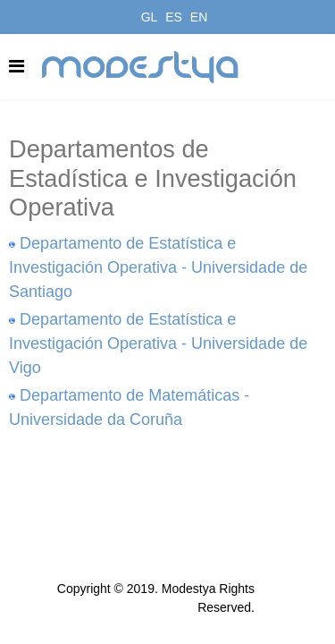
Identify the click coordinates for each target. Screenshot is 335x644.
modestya (141, 67)
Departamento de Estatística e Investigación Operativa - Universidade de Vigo (158, 343)
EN (199, 17)
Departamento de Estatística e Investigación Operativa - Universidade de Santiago (158, 267)
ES (174, 17)
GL (150, 17)
